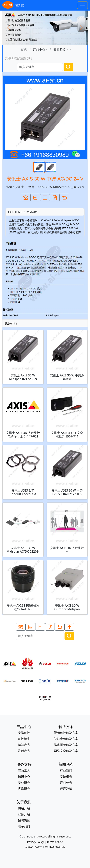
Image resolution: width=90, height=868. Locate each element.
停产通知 (66, 788)
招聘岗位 (24, 820)
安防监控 (59, 49)
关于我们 (24, 802)
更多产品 (11, 323)
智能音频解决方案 (66, 739)
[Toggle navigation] (82, 5)
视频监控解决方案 (66, 733)
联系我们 (24, 826)
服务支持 (24, 764)
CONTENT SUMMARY (23, 212)
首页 (24, 49)
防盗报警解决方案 (66, 745)
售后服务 (24, 788)
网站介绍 (24, 808)
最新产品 (24, 751)
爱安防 (13, 5)
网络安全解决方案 (66, 751)
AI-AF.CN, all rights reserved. (53, 836)
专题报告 (66, 776)
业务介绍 (24, 814)
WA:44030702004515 (55, 847)
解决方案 (66, 727)
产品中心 (39, 49)
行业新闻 (66, 770)
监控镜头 (24, 739)
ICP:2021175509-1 (34, 847)
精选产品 (24, 745)
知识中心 (24, 776)
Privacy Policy (35, 842)
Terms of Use (55, 842)
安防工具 (24, 770)
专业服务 (24, 782)
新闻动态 (66, 764)
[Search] (40, 67)
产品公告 (66, 782)
